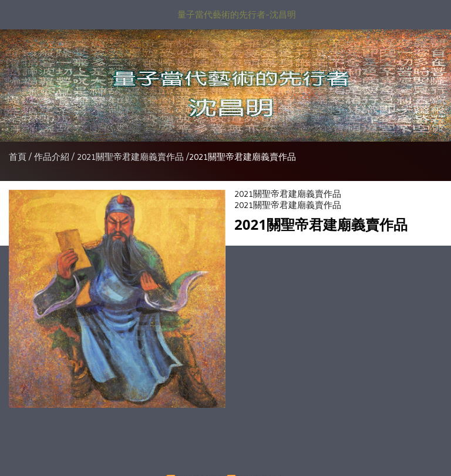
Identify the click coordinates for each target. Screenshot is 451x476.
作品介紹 (53, 157)
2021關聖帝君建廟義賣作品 (130, 157)
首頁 (18, 157)
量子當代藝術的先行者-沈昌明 (237, 15)
